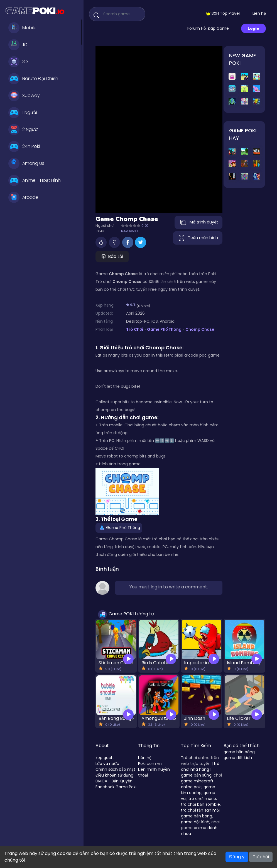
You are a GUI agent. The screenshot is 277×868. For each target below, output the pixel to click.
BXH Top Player (223, 13)
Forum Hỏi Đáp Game (208, 28)
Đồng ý (237, 857)
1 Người (23, 113)
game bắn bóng (197, 816)
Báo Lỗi (112, 256)
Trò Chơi (135, 329)
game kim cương (198, 790)
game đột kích (195, 822)
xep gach (105, 758)
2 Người (23, 130)
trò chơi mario (202, 799)
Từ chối (261, 857)
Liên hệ (259, 13)
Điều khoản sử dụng (114, 775)
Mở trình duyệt (198, 222)
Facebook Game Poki (116, 787)
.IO (18, 45)
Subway (24, 96)
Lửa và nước (107, 763)
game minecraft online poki (197, 784)
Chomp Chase (200, 329)
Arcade (23, 197)
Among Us (26, 163)
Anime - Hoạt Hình (35, 180)
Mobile (22, 28)
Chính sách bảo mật (115, 769)
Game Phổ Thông (164, 329)
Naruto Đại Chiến (33, 79)
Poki (142, 763)
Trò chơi (189, 758)
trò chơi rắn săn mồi (200, 810)
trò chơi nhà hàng (200, 766)
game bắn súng (196, 775)
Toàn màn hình (198, 238)
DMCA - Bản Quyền (114, 781)
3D (18, 62)
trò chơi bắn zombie (200, 804)
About (102, 746)
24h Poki (24, 146)
